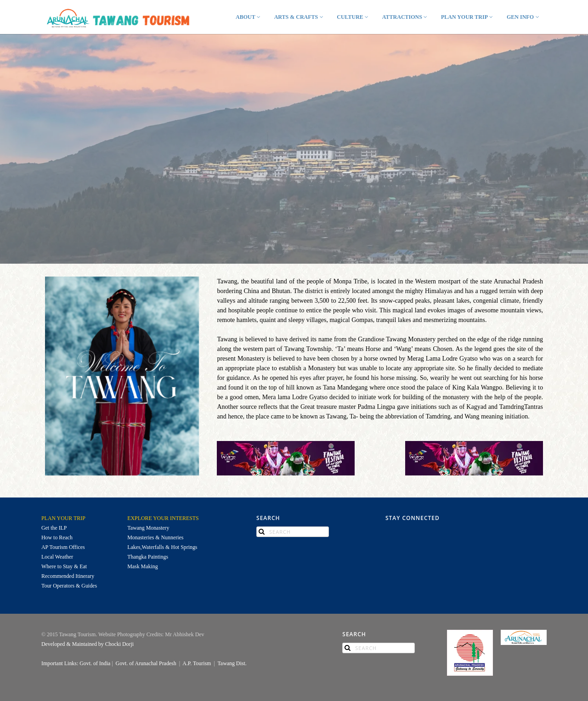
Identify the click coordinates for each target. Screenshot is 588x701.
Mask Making (143, 566)
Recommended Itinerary (68, 576)
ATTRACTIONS (406, 17)
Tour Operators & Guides (69, 586)
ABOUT (249, 17)
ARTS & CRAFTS (300, 17)
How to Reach (57, 537)
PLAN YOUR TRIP (468, 17)
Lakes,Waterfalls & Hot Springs (162, 547)
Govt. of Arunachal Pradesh (146, 663)
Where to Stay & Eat (64, 566)
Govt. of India (95, 663)
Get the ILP (54, 528)
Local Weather (58, 557)
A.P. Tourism (197, 663)
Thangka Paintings (148, 557)
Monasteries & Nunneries (155, 537)
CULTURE (353, 17)
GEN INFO (524, 17)
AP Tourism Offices (64, 547)
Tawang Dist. (232, 663)
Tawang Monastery (148, 528)
